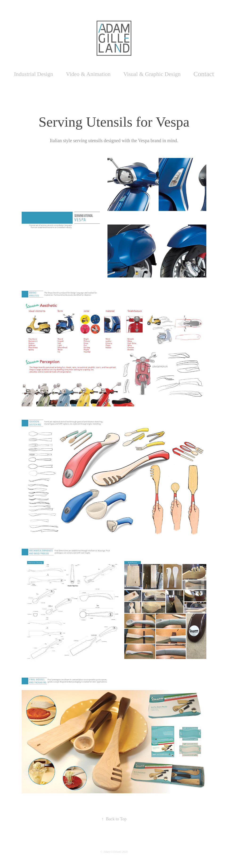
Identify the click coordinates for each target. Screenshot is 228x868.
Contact (204, 74)
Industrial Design (34, 74)
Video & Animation (88, 74)
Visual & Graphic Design (152, 74)
